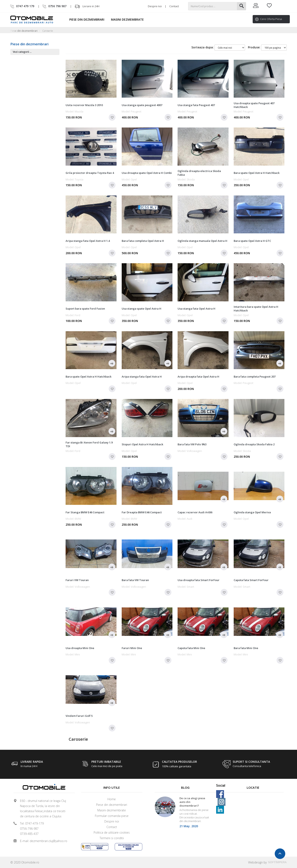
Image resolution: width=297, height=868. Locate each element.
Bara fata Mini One (246, 648)
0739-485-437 (29, 834)
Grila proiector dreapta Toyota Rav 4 (90, 173)
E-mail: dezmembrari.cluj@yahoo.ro (44, 841)
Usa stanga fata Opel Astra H (196, 309)
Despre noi (155, 6)
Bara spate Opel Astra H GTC (252, 241)
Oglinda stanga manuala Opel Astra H (202, 241)
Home (112, 799)
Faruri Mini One (132, 648)
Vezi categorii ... (22, 52)
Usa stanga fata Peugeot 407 (196, 105)
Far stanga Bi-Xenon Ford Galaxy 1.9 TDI (89, 444)
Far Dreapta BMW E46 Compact (142, 512)
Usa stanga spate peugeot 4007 (142, 105)
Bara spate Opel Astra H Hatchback (257, 173)
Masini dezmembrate (129, 19)
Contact (174, 6)
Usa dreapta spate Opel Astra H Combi (147, 173)
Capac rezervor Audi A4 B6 (195, 512)
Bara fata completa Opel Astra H (143, 241)
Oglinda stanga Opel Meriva (252, 512)
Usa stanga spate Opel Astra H (141, 309)
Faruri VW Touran (77, 580)
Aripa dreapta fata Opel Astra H (198, 377)
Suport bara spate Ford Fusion (85, 309)
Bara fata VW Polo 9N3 (192, 444)
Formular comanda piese (112, 816)
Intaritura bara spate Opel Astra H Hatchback (256, 309)
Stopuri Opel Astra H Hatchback (142, 444)
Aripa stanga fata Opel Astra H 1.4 (88, 241)
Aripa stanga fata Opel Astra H (142, 377)
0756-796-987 (29, 829)
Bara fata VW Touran (135, 580)
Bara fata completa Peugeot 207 (255, 377)
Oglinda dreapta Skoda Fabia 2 (254, 444)
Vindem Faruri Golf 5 (79, 716)
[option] (185, 814)
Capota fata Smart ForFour (251, 580)
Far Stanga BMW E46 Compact (85, 512)
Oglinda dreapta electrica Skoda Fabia (199, 173)
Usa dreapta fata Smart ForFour (199, 580)
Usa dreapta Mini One (80, 648)
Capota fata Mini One (191, 648)
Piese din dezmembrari (89, 19)
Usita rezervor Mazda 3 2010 (84, 105)
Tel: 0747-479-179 (32, 823)
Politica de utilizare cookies (112, 832)
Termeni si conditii (112, 838)
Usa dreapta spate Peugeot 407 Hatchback (254, 105)
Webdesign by (267, 862)
